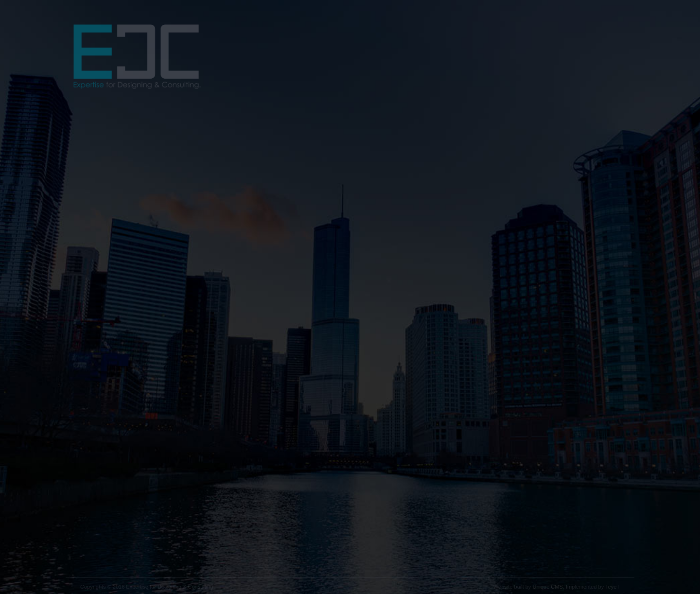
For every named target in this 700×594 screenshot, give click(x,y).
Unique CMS (547, 587)
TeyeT (612, 587)
